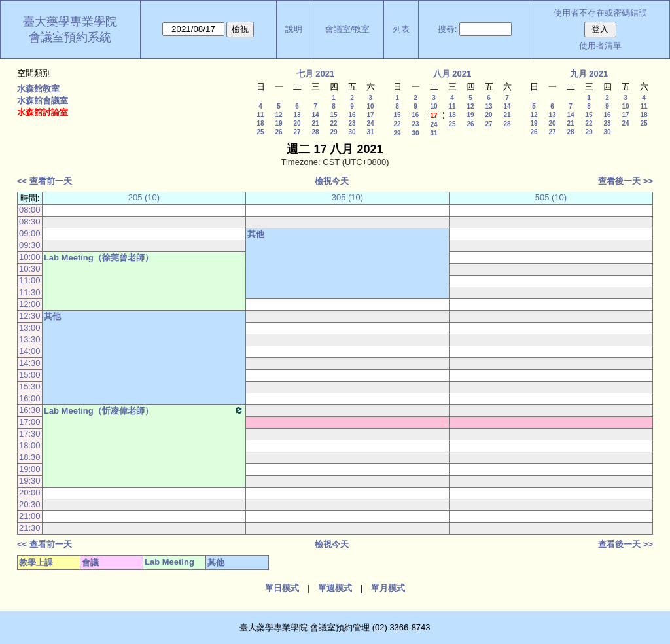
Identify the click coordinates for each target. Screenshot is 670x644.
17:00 (30, 422)
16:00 (30, 398)
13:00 (30, 328)
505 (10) (551, 197)
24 (370, 123)
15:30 (30, 386)
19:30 (30, 481)
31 (370, 132)
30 (352, 132)
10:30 (30, 269)
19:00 (30, 469)
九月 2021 (589, 74)
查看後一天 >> (626, 181)
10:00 (30, 257)
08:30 (30, 222)
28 (315, 132)
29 (333, 132)
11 (260, 115)
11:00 (30, 280)
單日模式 (282, 588)
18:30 (30, 457)
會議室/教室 (348, 29)
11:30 (30, 292)
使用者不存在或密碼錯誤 (600, 13)
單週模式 (335, 588)
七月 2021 (316, 74)
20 (297, 123)
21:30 (30, 528)
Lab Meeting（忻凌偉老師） (144, 410)
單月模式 (388, 588)
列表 (401, 29)
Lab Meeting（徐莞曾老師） (98, 258)
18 (260, 123)
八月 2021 (452, 74)
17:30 (30, 434)
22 (333, 123)
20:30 (30, 504)
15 (333, 115)
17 (370, 115)
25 (260, 132)
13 (297, 115)
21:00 (30, 516)
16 (352, 115)
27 (297, 132)
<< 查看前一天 (44, 181)
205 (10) (144, 197)
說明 (294, 29)
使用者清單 (600, 45)
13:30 (30, 339)
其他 (256, 234)
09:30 (30, 245)
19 (278, 123)
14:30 (30, 363)
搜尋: (448, 29)
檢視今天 (332, 181)
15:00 (30, 375)
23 (352, 123)
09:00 (30, 233)
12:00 (30, 304)
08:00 (30, 210)
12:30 (30, 316)
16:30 (30, 410)
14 (315, 115)
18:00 (30, 445)
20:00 (30, 492)
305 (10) (347, 197)
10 (370, 106)
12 (278, 115)
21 (315, 123)
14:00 (30, 351)
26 (278, 132)
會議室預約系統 (70, 37)
